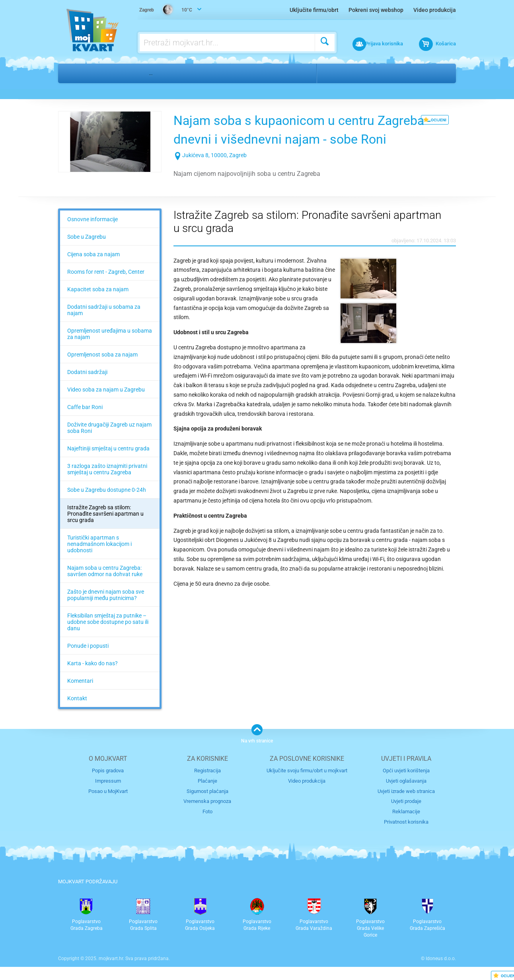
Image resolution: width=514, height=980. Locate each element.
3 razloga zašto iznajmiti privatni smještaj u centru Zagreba (107, 469)
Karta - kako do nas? (92, 663)
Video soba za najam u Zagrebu (106, 390)
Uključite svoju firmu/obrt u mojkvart (307, 771)
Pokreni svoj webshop (376, 10)
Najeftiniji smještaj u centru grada (108, 448)
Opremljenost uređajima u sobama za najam (110, 334)
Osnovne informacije (92, 219)
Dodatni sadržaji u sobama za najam (104, 310)
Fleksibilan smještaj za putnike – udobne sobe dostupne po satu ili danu (108, 622)
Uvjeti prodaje (406, 801)
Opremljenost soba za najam (102, 355)
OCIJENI (435, 120)
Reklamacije (406, 811)
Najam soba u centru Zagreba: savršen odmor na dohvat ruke (105, 571)
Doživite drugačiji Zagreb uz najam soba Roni (109, 428)
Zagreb (336, 73)
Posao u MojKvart (108, 791)
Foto (207, 811)
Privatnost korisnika (406, 821)
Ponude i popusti (88, 646)
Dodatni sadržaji (87, 372)
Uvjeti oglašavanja (406, 781)
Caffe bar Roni (85, 407)
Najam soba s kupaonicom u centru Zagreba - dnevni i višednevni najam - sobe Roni (309, 139)
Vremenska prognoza (207, 801)
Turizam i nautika (112, 73)
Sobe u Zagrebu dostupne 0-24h (107, 490)
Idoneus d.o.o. (441, 958)
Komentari (80, 681)
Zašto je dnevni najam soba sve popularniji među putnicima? (106, 595)
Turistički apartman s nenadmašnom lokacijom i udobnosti (99, 544)
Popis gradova (108, 771)
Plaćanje (207, 781)
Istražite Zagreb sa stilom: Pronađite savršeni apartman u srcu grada (105, 514)
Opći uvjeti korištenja (406, 771)
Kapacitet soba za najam (98, 289)
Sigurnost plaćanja (207, 791)
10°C (166, 10)
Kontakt (77, 698)
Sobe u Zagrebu (87, 237)
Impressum (108, 781)
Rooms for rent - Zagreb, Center (106, 272)
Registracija (207, 771)
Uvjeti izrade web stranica (406, 791)
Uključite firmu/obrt (314, 10)
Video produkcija (435, 10)
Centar (368, 73)
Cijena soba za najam (93, 254)
